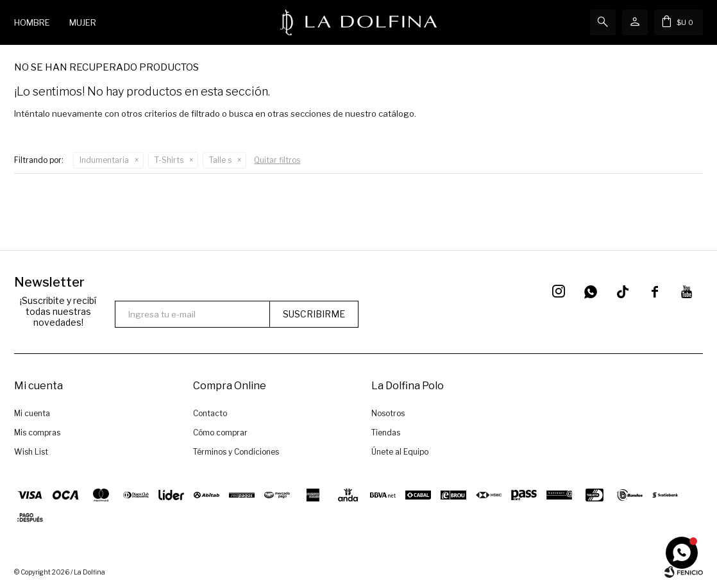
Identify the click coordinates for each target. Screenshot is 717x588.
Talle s (220, 160)
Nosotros (388, 413)
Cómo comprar (220, 433)
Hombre (32, 22)
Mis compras (37, 433)
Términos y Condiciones (236, 452)
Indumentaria (104, 160)
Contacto (210, 413)
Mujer (83, 22)
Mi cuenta (32, 413)
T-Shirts (169, 160)
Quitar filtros (277, 160)
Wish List (31, 452)
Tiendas (386, 433)
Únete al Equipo (400, 452)
